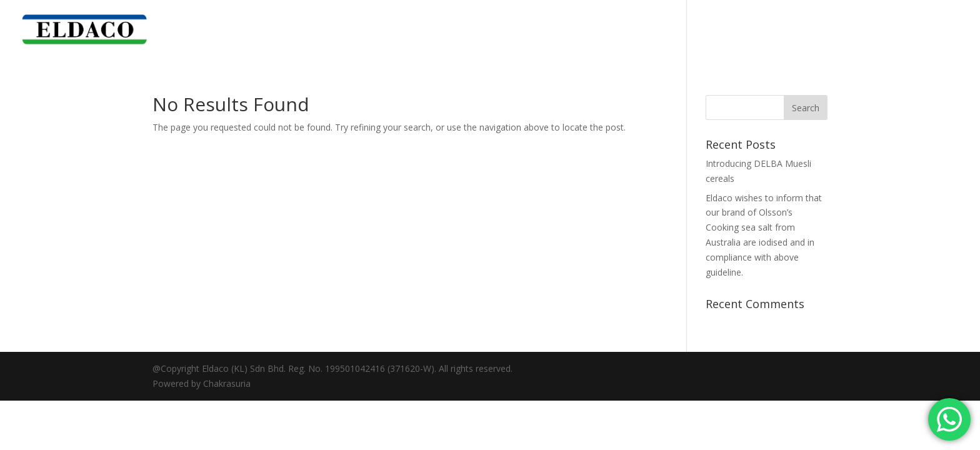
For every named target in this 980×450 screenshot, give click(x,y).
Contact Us (937, 30)
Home (709, 30)
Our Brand (822, 30)
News (885, 30)
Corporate (761, 30)
